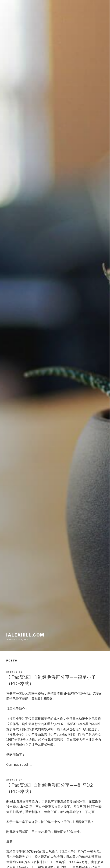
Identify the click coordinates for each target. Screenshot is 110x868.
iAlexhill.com (25, 635)
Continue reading (19, 765)
